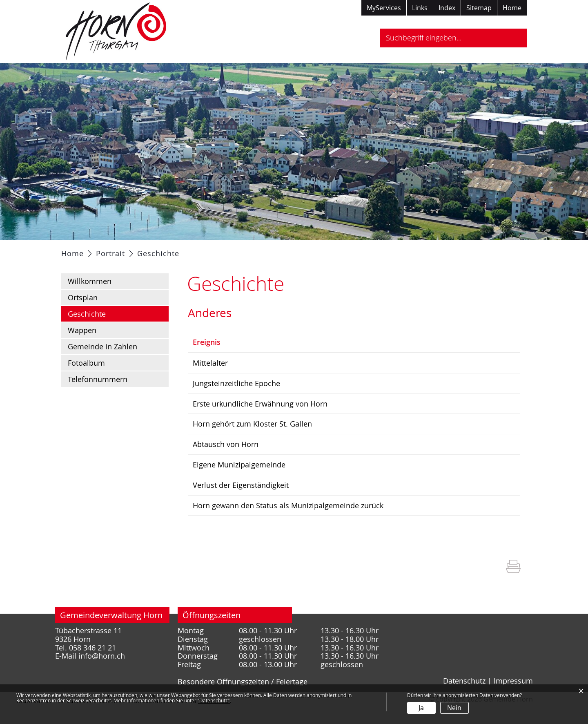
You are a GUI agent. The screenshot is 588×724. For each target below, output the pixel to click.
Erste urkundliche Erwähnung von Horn (343, 423)
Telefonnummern (98, 400)
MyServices (384, 8)
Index (447, 8)
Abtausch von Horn (308, 463)
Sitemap (479, 8)
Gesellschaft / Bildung (271, 250)
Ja (421, 708)
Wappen (82, 351)
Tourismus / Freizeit (398, 250)
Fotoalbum (86, 383)
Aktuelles (83, 250)
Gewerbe (336, 250)
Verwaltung (202, 250)
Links (420, 8)
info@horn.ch (102, 674)
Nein (454, 708)
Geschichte (108, 334)
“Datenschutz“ (214, 700)
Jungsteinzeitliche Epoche (319, 403)
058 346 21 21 (92, 665)
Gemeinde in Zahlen (102, 367)
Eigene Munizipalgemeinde (322, 483)
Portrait (124, 250)
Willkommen (90, 302)
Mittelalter (293, 383)
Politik (159, 250)
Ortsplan (83, 318)
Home (512, 8)
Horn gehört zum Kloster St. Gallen (335, 443)
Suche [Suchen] (513, 38)
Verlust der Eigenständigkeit (324, 503)
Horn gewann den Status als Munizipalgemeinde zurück (371, 523)
